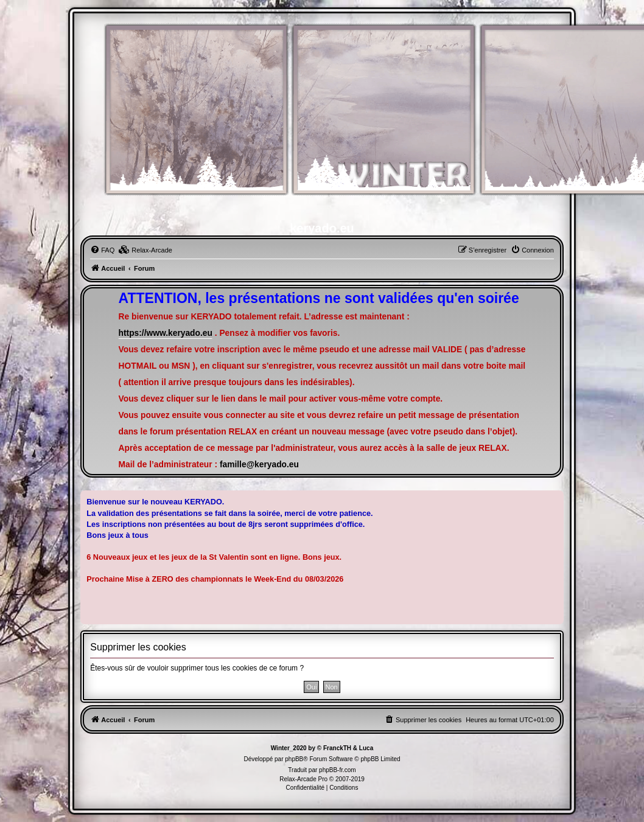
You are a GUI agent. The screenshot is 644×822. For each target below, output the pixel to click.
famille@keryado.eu (259, 465)
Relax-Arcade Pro (303, 779)
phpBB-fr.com (338, 770)
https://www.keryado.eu (166, 333)
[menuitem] (102, 250)
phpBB (294, 759)
